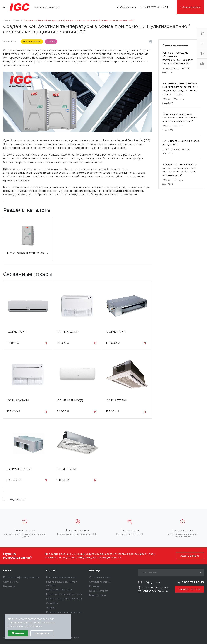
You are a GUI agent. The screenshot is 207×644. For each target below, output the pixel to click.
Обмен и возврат (99, 591)
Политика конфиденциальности (21, 577)
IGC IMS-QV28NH (18, 400)
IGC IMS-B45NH (116, 332)
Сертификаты (11, 582)
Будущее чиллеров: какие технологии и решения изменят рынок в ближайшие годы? (180, 118)
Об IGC (7, 571)
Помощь (95, 571)
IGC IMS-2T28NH (117, 400)
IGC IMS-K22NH (17, 332)
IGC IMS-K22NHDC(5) (70, 400)
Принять (18, 633)
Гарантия (94, 586)
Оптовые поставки (100, 582)
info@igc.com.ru (126, 7)
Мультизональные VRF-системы (28, 253)
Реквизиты (9, 586)
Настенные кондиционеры (61, 577)
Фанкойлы (52, 603)
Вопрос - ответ (98, 595)
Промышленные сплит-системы (64, 599)
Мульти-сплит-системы (59, 590)
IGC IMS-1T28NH (67, 469)
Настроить (42, 633)
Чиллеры (51, 608)
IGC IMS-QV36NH (67, 332)
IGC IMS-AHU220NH (20, 469)
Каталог (52, 571)
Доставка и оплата (100, 577)
